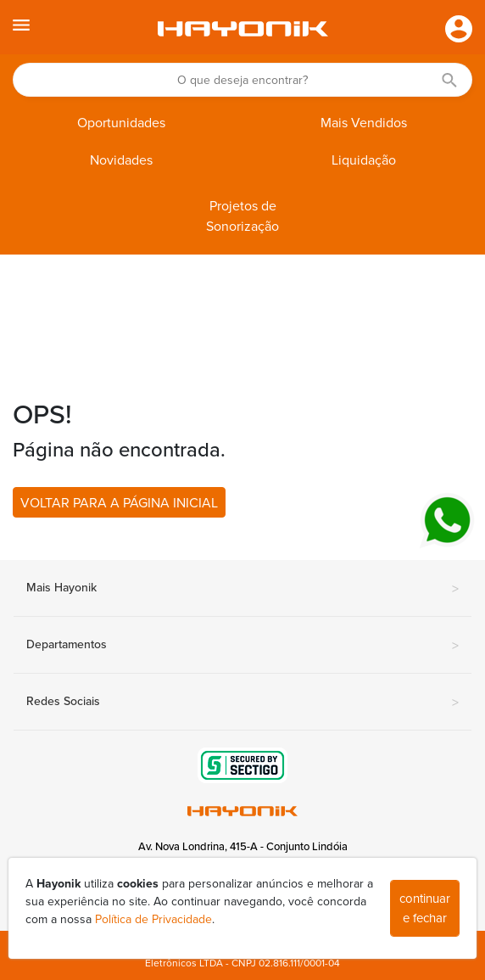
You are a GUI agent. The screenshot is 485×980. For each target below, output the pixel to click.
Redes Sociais (242, 703)
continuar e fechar (425, 908)
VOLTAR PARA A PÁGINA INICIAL (119, 503)
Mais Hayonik (242, 589)
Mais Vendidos (364, 123)
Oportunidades (121, 123)
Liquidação (364, 160)
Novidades (121, 160)
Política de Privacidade (153, 919)
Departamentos (242, 646)
